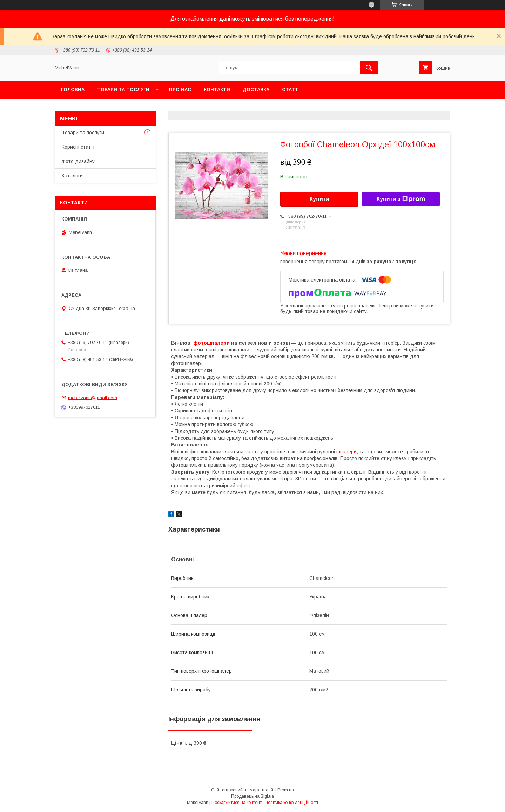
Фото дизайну (78, 161)
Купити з (400, 199)
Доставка (256, 90)
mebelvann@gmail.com (93, 397)
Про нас (180, 90)
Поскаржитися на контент (237, 803)
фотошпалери (211, 343)
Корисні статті (78, 147)
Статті (291, 90)
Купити (319, 199)
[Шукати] (369, 68)
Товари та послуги (123, 90)
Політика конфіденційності (291, 803)
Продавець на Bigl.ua (252, 796)
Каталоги (72, 176)
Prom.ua (286, 790)
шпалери (346, 452)
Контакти (217, 90)
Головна (73, 90)
